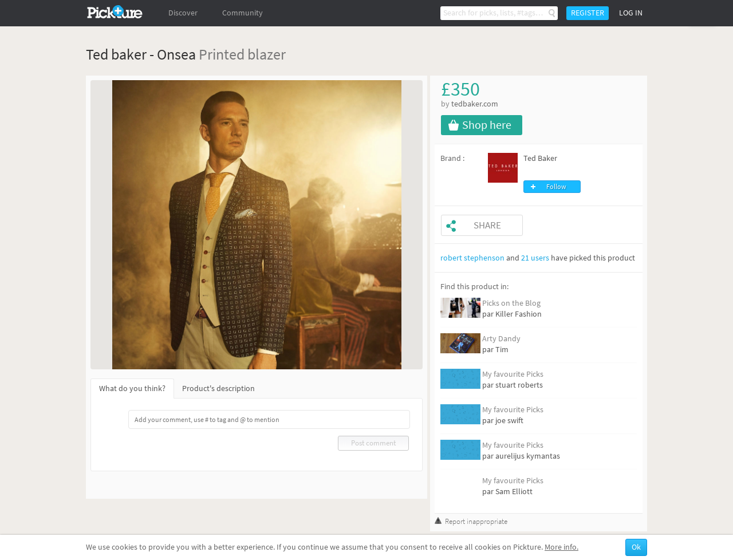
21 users (535, 258)
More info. (561, 547)
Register (588, 13)
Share (487, 225)
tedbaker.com (475, 104)
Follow (556, 187)
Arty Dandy (501, 339)
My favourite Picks (513, 374)
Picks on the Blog (511, 303)
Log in (631, 13)
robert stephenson (472, 258)
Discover (183, 13)
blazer (267, 54)
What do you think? (132, 389)
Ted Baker (540, 158)
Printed (222, 54)
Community (243, 13)
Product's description (218, 389)
